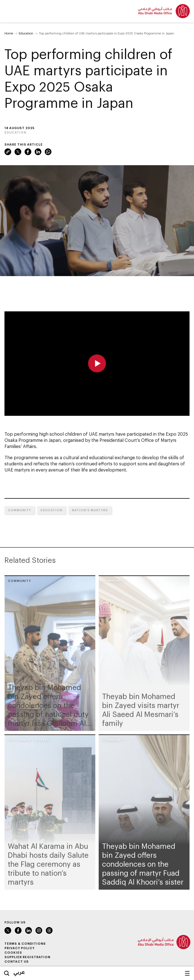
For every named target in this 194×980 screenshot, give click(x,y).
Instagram (39, 930)
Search (7, 973)
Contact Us (17, 961)
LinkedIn (38, 152)
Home (9, 33)
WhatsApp (48, 152)
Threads (49, 930)
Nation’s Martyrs (90, 510)
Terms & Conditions (25, 943)
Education (26, 33)
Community (19, 510)
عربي (19, 972)
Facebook (28, 152)
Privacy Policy (20, 948)
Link (8, 152)
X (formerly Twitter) (18, 152)
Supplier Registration (27, 957)
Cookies (13, 952)
